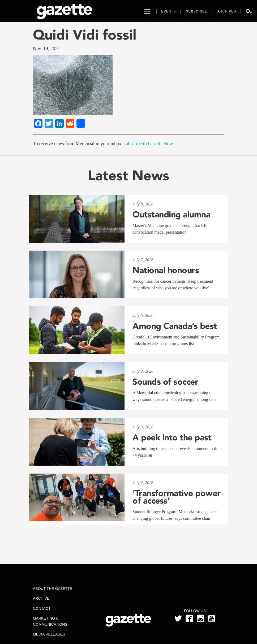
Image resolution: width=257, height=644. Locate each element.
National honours (166, 270)
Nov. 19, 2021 (46, 49)
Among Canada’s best (175, 326)
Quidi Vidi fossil (85, 35)
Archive (41, 598)
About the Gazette (53, 589)
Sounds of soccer (165, 382)
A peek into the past (172, 437)
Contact (42, 608)
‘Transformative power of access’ (177, 497)
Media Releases (49, 634)
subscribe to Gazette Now (148, 144)
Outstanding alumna (171, 214)
